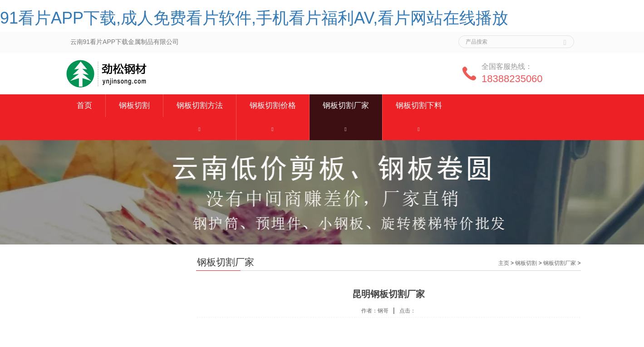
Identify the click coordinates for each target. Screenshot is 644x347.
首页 (84, 105)
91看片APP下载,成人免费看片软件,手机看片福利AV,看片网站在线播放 (254, 18)
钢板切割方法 (200, 105)
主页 (504, 263)
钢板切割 (134, 105)
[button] (200, 129)
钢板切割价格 (273, 105)
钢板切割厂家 (346, 105)
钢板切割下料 (419, 105)
